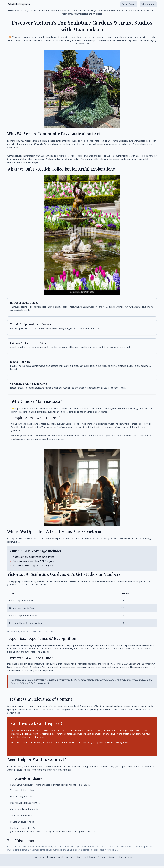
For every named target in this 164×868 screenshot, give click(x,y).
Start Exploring (82, 752)
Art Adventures (148, 4)
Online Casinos (129, 4)
